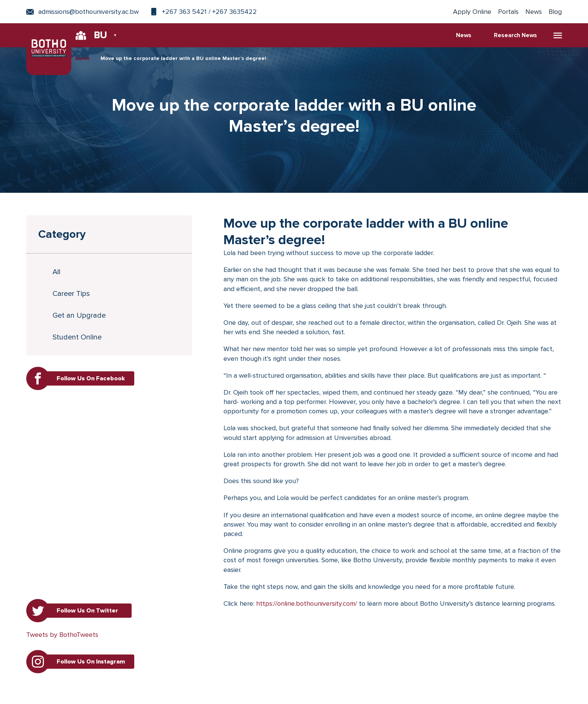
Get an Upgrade (79, 315)
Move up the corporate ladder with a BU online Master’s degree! (183, 58)
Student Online (77, 337)
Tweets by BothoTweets (62, 635)
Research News (515, 35)
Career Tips (72, 294)
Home (82, 58)
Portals (508, 12)
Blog (555, 12)
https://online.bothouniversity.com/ (307, 603)
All (57, 272)
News (534, 12)
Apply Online (472, 12)
